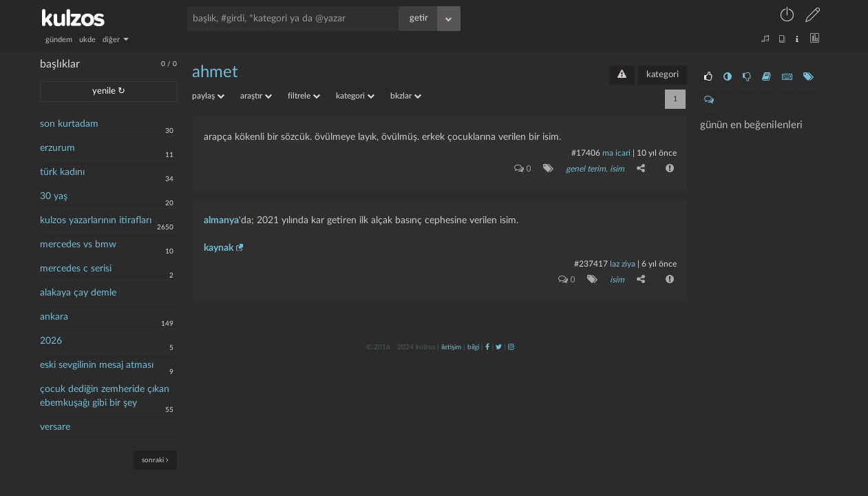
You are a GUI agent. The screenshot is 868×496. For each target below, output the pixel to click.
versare (55, 427)
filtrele (304, 96)
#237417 (591, 264)
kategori (663, 75)
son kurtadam (69, 124)
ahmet (215, 72)
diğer (116, 40)
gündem (59, 40)
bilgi (473, 347)
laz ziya (623, 264)
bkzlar (406, 96)
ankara (54, 317)
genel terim (586, 169)
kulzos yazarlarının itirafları (96, 220)
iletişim (451, 347)
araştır (256, 96)
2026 (51, 341)
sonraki (155, 460)
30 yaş (54, 196)
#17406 (586, 153)
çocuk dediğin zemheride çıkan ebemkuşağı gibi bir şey (105, 396)
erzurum (57, 148)
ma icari (616, 153)
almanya (221, 220)
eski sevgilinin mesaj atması (97, 365)
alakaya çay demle (78, 293)
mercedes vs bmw (78, 245)
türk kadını (62, 172)
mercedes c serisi (76, 269)
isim (617, 169)
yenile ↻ (109, 91)
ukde (87, 40)
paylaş (208, 96)
